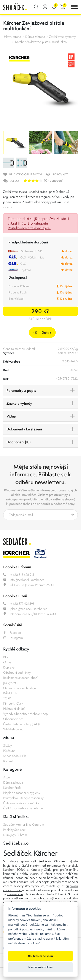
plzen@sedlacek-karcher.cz (25, 609)
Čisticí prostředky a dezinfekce (23, 808)
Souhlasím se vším (40, 956)
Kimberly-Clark (13, 703)
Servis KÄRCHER (14, 756)
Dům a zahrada (35, 37)
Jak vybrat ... (11, 683)
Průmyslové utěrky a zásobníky (23, 798)
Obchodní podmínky (17, 672)
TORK (7, 698)
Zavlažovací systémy (63, 37)
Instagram (13, 638)
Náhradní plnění (14, 709)
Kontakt (8, 761)
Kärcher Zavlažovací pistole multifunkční (41, 42)
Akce (7, 777)
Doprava (9, 667)
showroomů (15, 894)
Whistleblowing (13, 729)
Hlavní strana (12, 37)
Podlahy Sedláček (15, 830)
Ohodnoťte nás (13, 719)
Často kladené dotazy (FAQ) (21, 724)
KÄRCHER (10, 693)
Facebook (13, 633)
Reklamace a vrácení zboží (20, 678)
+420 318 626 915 (19, 575)
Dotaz (42, 332)
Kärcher (8, 870)
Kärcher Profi (12, 788)
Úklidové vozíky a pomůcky (21, 803)
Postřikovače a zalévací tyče (29, 228)
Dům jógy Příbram (15, 835)
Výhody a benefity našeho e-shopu (26, 714)
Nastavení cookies (41, 967)
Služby (8, 745)
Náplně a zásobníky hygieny (22, 793)
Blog (6, 657)
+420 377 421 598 (19, 604)
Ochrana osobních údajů (20, 688)
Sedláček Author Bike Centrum (24, 824)
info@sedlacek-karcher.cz (24, 580)
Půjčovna (9, 751)
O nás (7, 662)
